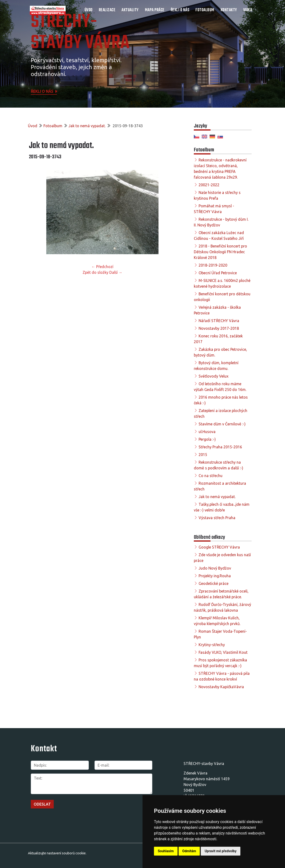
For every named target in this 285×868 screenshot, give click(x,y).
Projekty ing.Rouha (215, 576)
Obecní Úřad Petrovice (218, 273)
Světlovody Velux (214, 376)
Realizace (107, 10)
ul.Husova (207, 432)
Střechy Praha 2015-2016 (220, 447)
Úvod (89, 10)
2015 (203, 455)
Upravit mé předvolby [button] (220, 851)
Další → (116, 272)
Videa (248, 10)
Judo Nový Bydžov (215, 568)
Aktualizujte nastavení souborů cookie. (57, 853)
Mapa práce (155, 10)
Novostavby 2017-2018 (219, 328)
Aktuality (130, 10)
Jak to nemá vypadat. (87, 126)
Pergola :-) (207, 439)
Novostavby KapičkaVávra (221, 687)
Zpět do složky (95, 272)
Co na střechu (211, 476)
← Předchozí (102, 267)
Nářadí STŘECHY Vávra (219, 321)
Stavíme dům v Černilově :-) (222, 424)
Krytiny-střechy (212, 645)
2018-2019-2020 (213, 265)
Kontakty (229, 10)
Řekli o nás (180, 10)
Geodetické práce (214, 583)
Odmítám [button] (189, 851)
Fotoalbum (205, 10)
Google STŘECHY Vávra (219, 547)
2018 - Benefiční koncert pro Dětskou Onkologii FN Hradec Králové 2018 (220, 252)
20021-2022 (209, 185)
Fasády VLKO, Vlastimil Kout (223, 652)
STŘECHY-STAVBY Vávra (80, 33)
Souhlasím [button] (166, 851)
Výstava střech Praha (217, 518)
